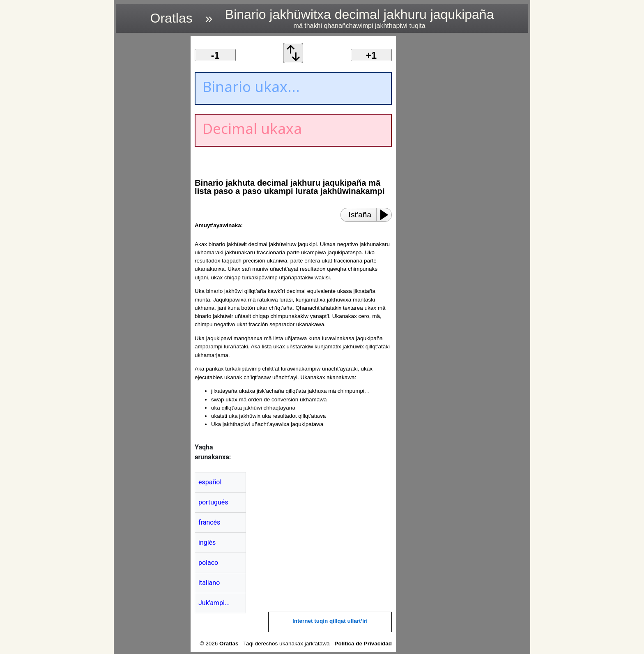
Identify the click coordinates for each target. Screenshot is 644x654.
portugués (213, 502)
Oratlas (171, 18)
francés (209, 522)
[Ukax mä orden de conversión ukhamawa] (293, 61)
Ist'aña (360, 215)
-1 (215, 55)
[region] (151, 159)
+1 (371, 55)
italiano (209, 583)
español (210, 482)
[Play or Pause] (386, 215)
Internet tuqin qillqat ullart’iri (330, 621)
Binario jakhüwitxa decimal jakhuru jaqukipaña (360, 18)
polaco (208, 563)
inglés (207, 542)
